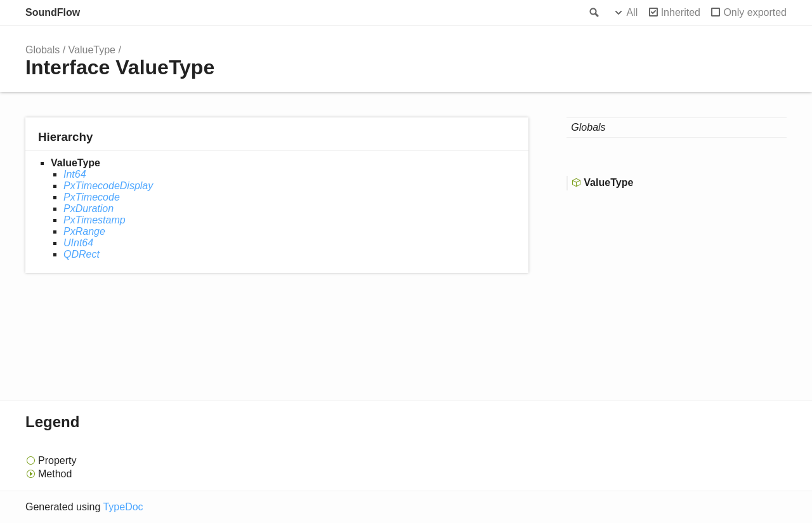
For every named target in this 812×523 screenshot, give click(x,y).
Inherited (681, 12)
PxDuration (88, 209)
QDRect (82, 254)
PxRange (84, 231)
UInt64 (78, 243)
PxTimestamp (95, 220)
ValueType (92, 50)
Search (593, 13)
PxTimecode (92, 197)
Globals (43, 50)
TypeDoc (123, 507)
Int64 (75, 174)
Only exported (755, 12)
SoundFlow (53, 12)
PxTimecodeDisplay (108, 186)
